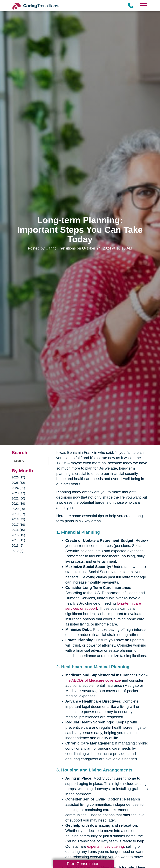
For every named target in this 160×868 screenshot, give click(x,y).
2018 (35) (18, 519)
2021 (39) (18, 504)
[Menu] (144, 6)
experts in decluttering (106, 846)
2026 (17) (18, 477)
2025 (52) (18, 483)
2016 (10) (18, 530)
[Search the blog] (30, 461)
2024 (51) (18, 488)
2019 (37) (18, 514)
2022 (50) (18, 498)
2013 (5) (18, 546)
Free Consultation (83, 864)
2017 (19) (18, 525)
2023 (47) (18, 493)
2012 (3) (18, 551)
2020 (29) (18, 509)
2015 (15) (18, 535)
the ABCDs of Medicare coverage (93, 680)
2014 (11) (18, 540)
